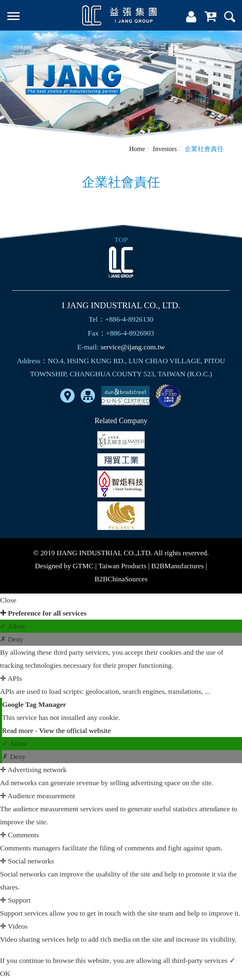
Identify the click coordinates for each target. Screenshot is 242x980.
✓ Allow (13, 626)
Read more (19, 731)
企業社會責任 (204, 151)
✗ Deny (12, 639)
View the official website (75, 731)
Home (137, 151)
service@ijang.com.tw (133, 347)
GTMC (83, 566)
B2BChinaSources (121, 579)
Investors (165, 151)
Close (8, 600)
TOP (121, 240)
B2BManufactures (177, 566)
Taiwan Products (122, 566)
